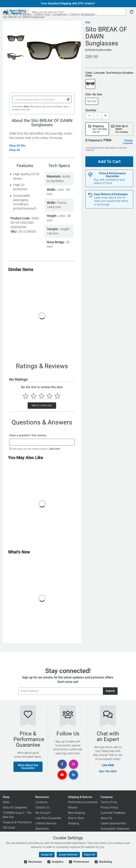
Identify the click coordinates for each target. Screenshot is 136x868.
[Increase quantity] (105, 116)
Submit (110, 691)
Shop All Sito (17, 146)
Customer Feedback (113, 813)
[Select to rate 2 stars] (34, 396)
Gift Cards (9, 828)
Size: (94, 94)
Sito (88, 22)
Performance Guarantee (83, 802)
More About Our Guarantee (28, 767)
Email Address (18, 687)
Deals (6, 802)
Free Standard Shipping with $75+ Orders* (68, 4)
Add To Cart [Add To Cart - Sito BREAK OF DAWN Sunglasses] (109, 162)
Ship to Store (76, 818)
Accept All (47, 855)
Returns (73, 807)
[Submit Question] (68, 99)
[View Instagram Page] (73, 764)
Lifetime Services (46, 823)
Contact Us (42, 807)
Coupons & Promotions (17, 822)
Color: (109, 74)
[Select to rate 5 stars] (57, 396)
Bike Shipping (76, 813)
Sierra (26, 107)
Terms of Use (109, 802)
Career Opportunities (113, 823)
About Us (106, 818)
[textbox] (42, 442)
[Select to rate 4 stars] (49, 396)
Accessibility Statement (115, 829)
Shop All (15, 150)
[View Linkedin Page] (73, 775)
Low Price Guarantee (48, 818)
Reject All (90, 855)
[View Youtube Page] (62, 775)
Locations (42, 802)
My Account (43, 813)
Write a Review (42, 406)
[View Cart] (132, 12)
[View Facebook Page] (62, 764)
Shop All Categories (15, 807)
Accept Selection (68, 855)
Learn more (54, 448)
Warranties (42, 829)
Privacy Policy (109, 807)
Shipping (73, 823)
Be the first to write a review (98, 50)
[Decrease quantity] (89, 116)
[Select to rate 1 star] (26, 396)
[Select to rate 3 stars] (42, 396)
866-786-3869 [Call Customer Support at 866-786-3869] (108, 771)
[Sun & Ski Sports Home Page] (13, 12)
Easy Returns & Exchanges (111, 194)
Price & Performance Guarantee (112, 175)
